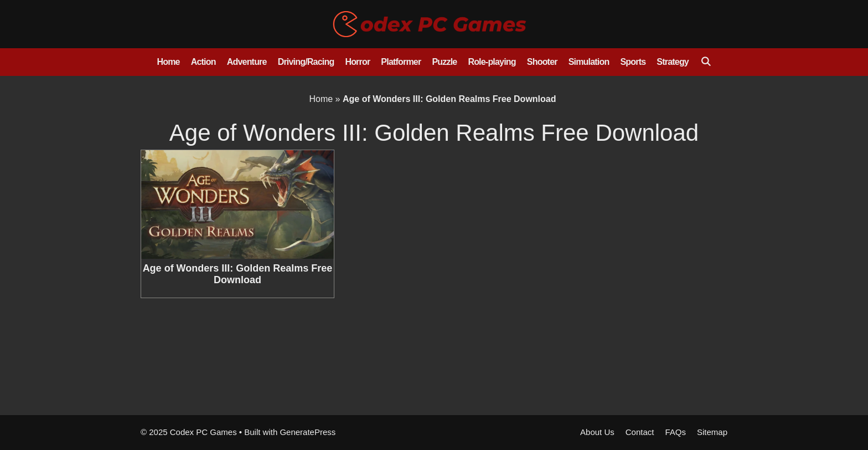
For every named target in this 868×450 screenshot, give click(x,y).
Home (168, 62)
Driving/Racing (306, 62)
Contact (640, 432)
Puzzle (444, 62)
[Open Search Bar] (706, 62)
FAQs (675, 432)
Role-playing (492, 62)
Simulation (589, 62)
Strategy (673, 62)
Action (203, 62)
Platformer (401, 62)
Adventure (247, 62)
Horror (357, 62)
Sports (633, 62)
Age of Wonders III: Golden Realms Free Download (238, 274)
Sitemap (712, 432)
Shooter (542, 62)
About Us (597, 432)
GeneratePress (308, 432)
